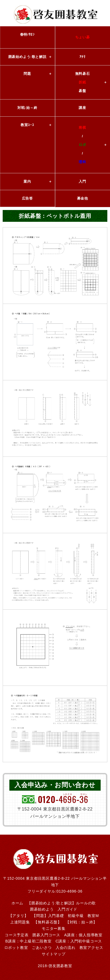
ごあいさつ (42, 948)
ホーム (17, 903)
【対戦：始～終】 (81, 922)
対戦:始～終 (27, 108)
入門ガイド (67, 909)
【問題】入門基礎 (48, 916)
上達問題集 (20, 922)
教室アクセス (91, 948)
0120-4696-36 (69, 891)
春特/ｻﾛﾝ (27, 34)
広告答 (27, 198)
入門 (82, 181)
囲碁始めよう (42, 909)
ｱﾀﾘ (83, 57)
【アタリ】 (18, 916)
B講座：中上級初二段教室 (29, 941)
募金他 (83, 198)
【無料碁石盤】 (48, 922)
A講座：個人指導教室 (83, 935)
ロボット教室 (16, 948)
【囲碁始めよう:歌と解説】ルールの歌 (62, 903)
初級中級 (76, 916)
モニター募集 (54, 929)
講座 (82, 108)
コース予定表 (17, 935)
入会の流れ (66, 948)
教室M (93, 916)
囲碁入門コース (46, 935)
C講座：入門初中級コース (79, 941)
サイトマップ (54, 954)
